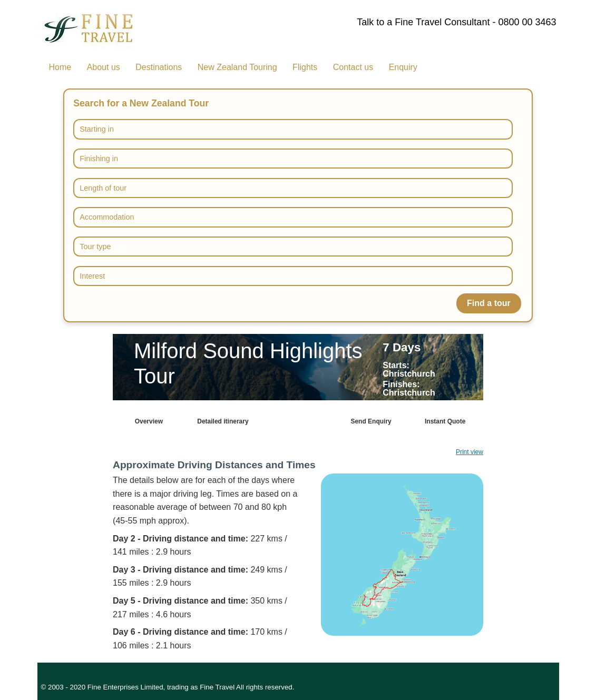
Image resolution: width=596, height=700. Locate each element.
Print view (470, 452)
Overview (149, 421)
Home (60, 67)
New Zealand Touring (237, 67)
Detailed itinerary (223, 421)
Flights (305, 67)
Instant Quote (445, 421)
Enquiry (403, 67)
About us (104, 67)
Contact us (353, 67)
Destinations (159, 67)
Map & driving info (297, 421)
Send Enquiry (371, 421)
